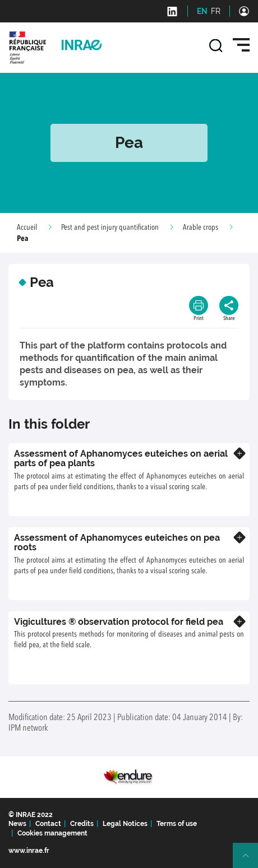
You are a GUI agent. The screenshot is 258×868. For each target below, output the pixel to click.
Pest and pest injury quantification (110, 228)
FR (216, 11)
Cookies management (52, 833)
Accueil (27, 228)
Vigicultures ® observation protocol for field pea (119, 622)
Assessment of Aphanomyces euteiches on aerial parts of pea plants (121, 459)
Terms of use (177, 824)
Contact (48, 824)
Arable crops (201, 228)
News (17, 824)
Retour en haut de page (250, 860)
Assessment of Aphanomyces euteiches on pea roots (117, 543)
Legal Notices (125, 824)
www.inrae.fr (29, 851)
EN (202, 11)
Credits (82, 824)
